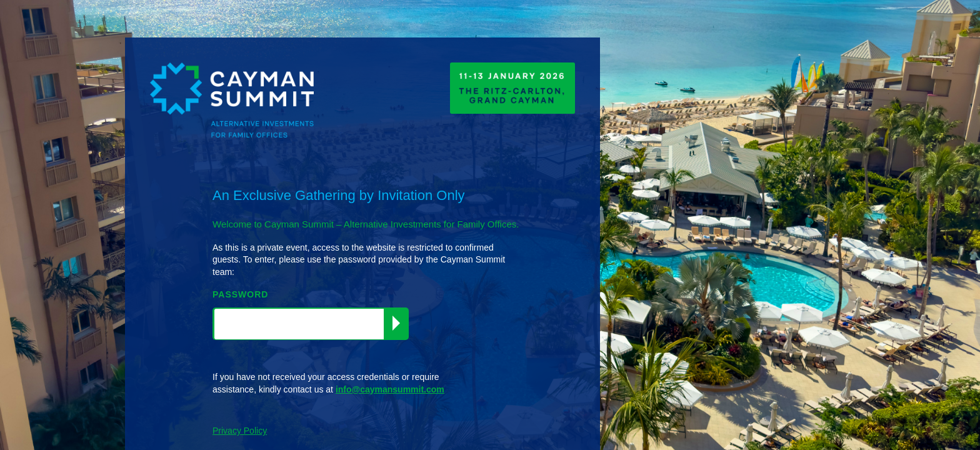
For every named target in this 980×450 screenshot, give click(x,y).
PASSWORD (240, 294)
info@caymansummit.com (390, 389)
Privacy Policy (240, 431)
